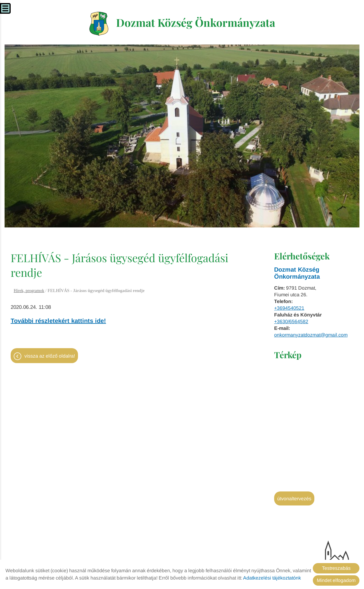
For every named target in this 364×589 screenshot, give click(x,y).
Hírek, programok (29, 291)
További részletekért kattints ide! (58, 321)
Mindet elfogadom (336, 580)
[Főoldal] (97, 24)
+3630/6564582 (291, 322)
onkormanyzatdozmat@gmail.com (311, 336)
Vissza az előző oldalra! (50, 357)
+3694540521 (289, 309)
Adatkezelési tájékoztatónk (272, 578)
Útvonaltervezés (294, 499)
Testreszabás (336, 568)
